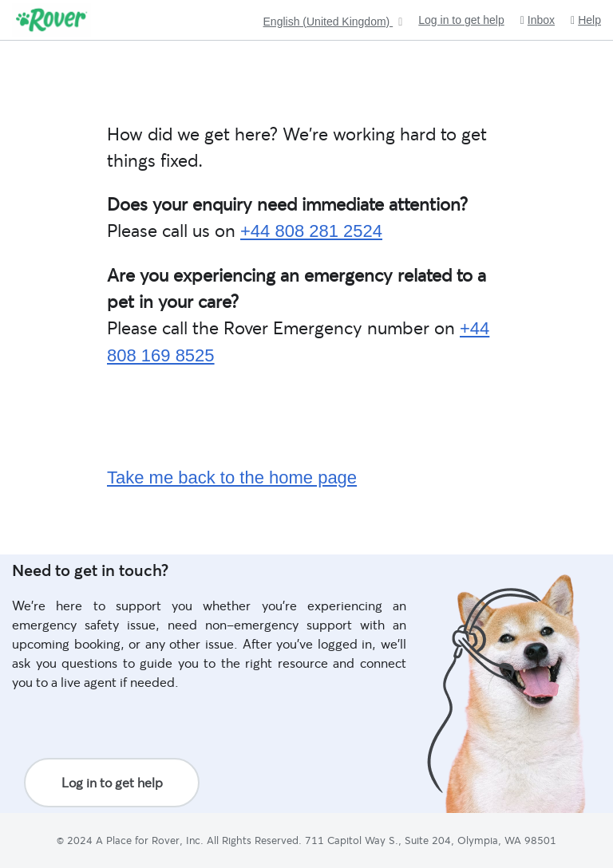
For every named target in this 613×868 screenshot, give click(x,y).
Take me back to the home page (232, 477)
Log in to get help (461, 20)
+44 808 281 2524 (311, 231)
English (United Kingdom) (328, 22)
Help (586, 20)
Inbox (538, 20)
